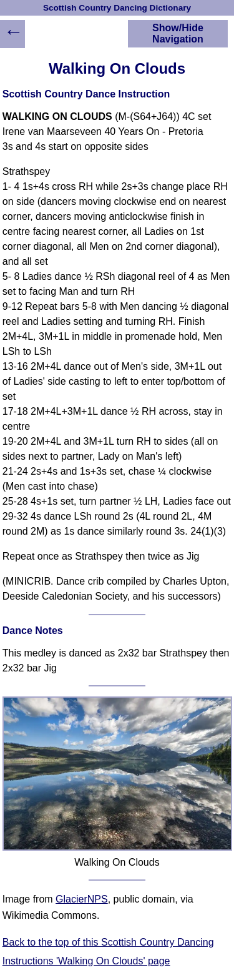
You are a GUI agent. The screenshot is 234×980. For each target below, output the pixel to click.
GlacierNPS (82, 899)
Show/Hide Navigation (178, 33)
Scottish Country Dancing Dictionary (117, 8)
